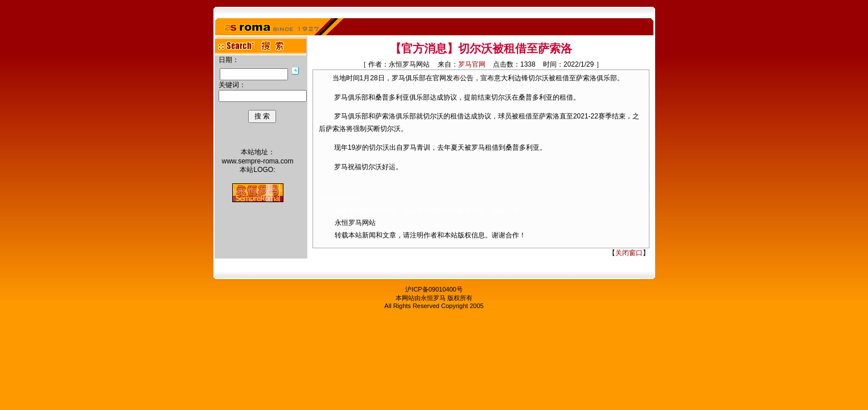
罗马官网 (472, 64)
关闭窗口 (629, 253)
